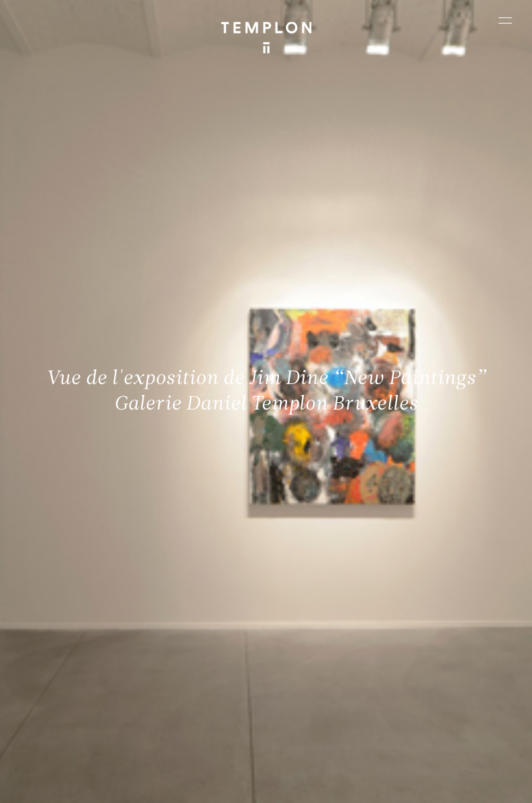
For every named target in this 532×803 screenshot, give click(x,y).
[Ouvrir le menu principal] (505, 20)
